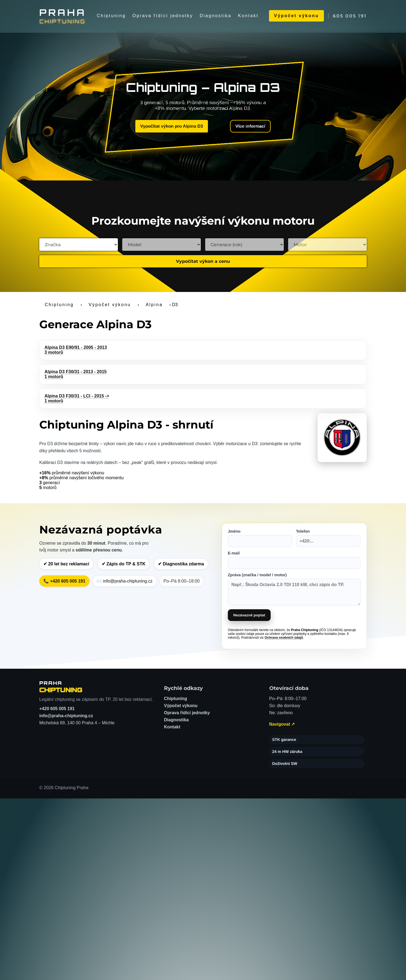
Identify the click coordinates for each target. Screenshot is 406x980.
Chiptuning (111, 16)
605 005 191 (350, 16)
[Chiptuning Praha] (63, 16)
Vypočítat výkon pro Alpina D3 (174, 126)
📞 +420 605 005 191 (64, 581)
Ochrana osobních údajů (284, 638)
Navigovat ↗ (282, 724)
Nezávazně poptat (249, 615)
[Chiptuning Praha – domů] (61, 687)
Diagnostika (216, 16)
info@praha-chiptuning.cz (66, 716)
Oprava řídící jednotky (163, 16)
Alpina (154, 305)
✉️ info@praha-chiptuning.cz (124, 581)
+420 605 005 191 (57, 709)
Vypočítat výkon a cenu (203, 261)
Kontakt (248, 16)
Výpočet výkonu (296, 16)
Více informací (245, 127)
